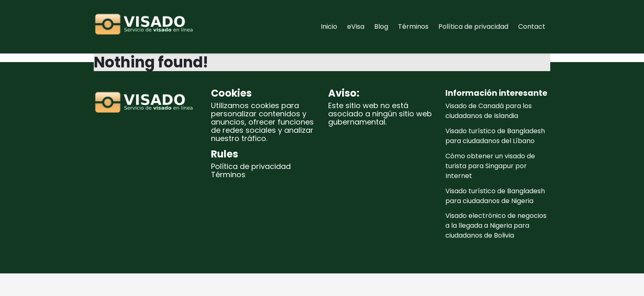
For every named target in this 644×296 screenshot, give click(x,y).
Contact (532, 27)
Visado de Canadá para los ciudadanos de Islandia (489, 111)
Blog (381, 27)
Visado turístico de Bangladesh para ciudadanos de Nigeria (495, 196)
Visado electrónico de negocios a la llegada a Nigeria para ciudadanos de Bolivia (496, 225)
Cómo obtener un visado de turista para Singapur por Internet (490, 166)
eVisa (356, 27)
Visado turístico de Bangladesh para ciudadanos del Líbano (495, 136)
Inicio (329, 27)
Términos (413, 27)
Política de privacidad (473, 27)
